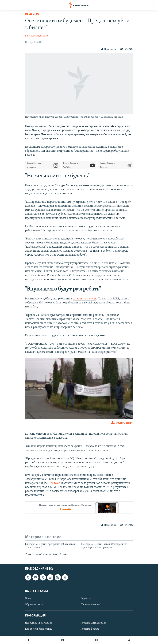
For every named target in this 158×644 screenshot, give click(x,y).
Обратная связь (34, 604)
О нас (28, 598)
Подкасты (86, 598)
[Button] (109, 49)
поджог (55, 483)
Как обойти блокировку (39, 629)
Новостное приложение (39, 623)
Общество (32, 14)
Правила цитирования (93, 623)
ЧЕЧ (96, 640)
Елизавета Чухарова (37, 36)
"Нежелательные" (91, 604)
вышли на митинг (85, 299)
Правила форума (90, 629)
